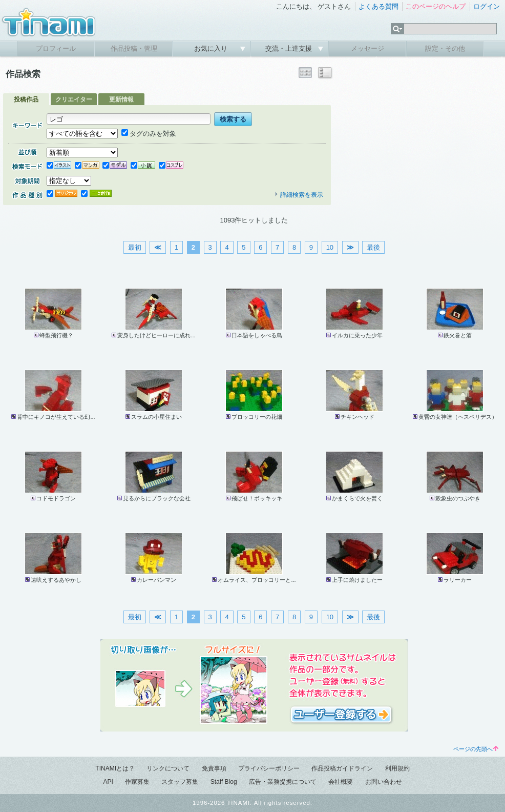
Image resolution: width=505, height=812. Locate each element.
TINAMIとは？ (115, 768)
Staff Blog (224, 782)
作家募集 (137, 782)
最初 (135, 247)
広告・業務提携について (283, 782)
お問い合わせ (384, 782)
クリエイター (74, 99)
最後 (373, 247)
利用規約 (397, 768)
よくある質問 (378, 6)
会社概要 (341, 782)
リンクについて (168, 768)
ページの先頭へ (476, 749)
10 (330, 247)
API (108, 782)
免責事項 (214, 768)
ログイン (487, 6)
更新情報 (121, 99)
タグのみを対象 (149, 134)
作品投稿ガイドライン (342, 768)
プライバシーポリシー (269, 768)
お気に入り (212, 48)
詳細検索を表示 (299, 195)
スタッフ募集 (180, 782)
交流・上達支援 (290, 48)
